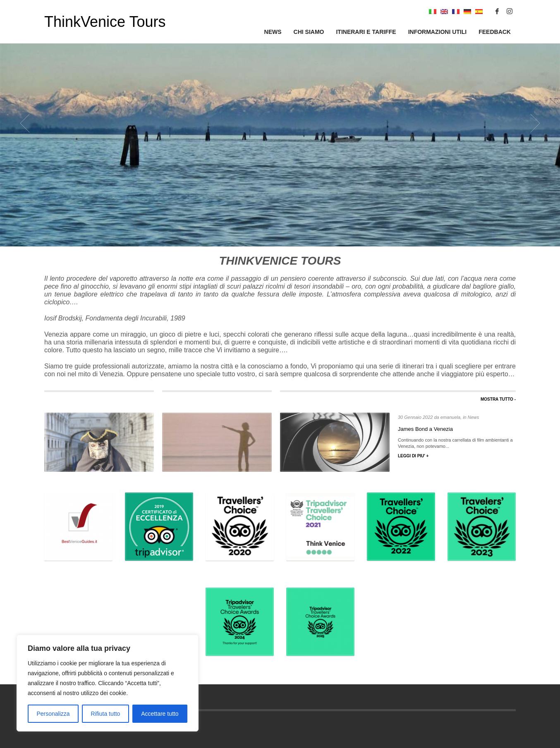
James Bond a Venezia (425, 429)
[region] (108, 683)
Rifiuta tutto (106, 714)
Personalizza (53, 714)
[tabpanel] (280, 123)
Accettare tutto (160, 714)
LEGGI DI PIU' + (413, 456)
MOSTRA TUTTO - (498, 399)
